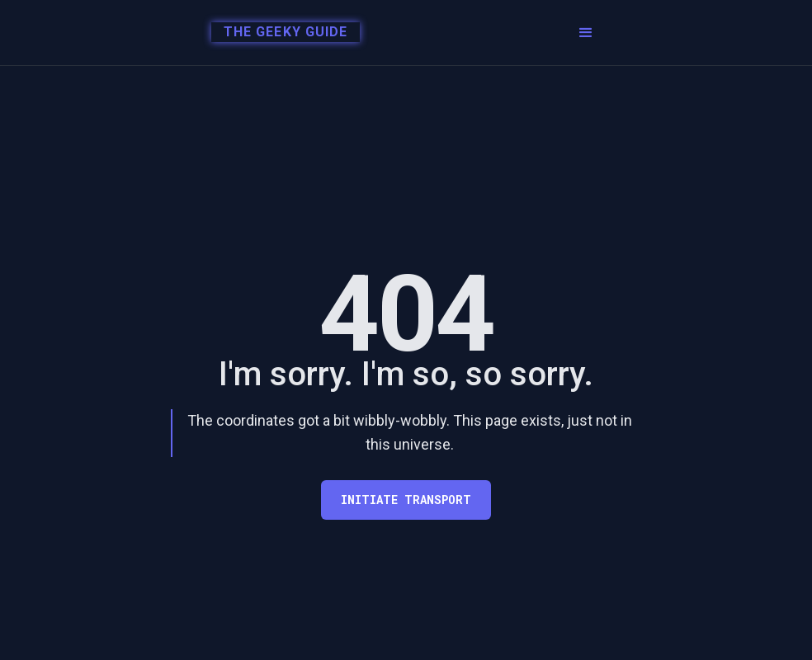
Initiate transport (406, 500)
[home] (281, 33)
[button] (586, 33)
